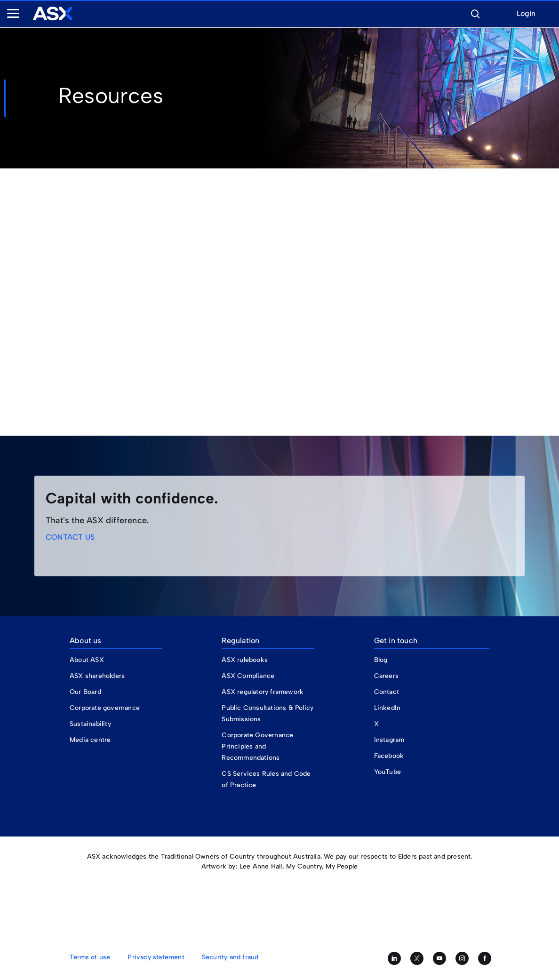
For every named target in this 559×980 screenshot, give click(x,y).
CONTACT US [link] (70, 537)
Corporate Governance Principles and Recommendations (257, 746)
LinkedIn (387, 708)
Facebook (389, 756)
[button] (475, 13)
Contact (387, 692)
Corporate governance (105, 708)
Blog (381, 660)
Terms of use (90, 957)
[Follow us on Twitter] (417, 958)
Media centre (90, 740)
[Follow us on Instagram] (462, 958)
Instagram (389, 740)
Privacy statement (156, 957)
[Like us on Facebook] (485, 958)
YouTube (387, 772)
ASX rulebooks (245, 660)
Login (526, 14)
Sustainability (90, 724)
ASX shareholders (98, 676)
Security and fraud (230, 957)
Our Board (85, 692)
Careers (386, 676)
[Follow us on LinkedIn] (394, 958)
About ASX (87, 660)
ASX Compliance (248, 676)
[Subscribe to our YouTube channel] (439, 958)
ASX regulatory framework (263, 692)
